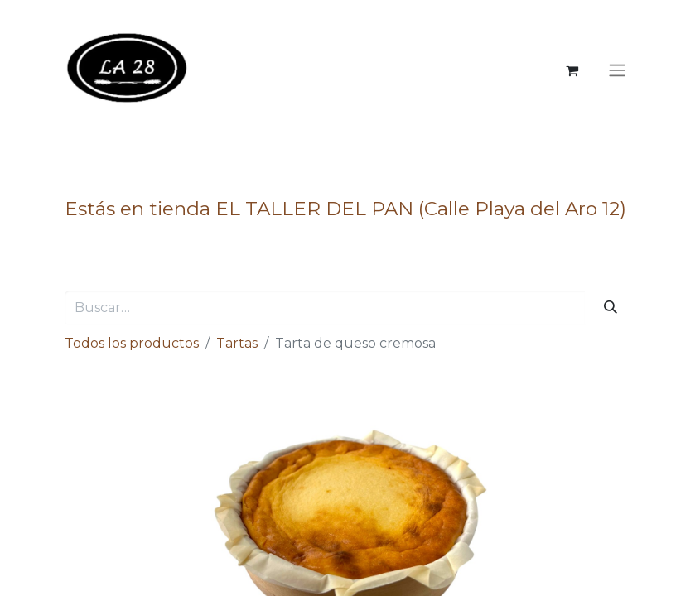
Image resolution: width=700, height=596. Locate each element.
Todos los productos (132, 343)
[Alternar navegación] (617, 71)
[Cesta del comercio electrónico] (572, 70)
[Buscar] (610, 308)
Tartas (237, 343)
